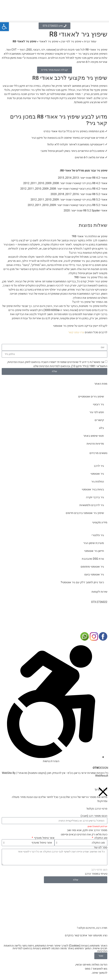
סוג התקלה (100, 838)
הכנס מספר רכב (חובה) (94, 816)
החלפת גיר (98, 482)
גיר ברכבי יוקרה (95, 497)
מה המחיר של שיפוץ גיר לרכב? (90, 302)
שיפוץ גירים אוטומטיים (91, 396)
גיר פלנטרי (98, 535)
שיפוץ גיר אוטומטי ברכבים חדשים (85, 513)
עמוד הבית (90, 41)
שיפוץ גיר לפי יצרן (71, 41)
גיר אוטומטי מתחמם (92, 567)
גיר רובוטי (98, 404)
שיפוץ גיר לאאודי (49, 41)
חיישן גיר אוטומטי (94, 551)
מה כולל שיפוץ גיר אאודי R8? (91, 277)
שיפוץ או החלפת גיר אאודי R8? (90, 236)
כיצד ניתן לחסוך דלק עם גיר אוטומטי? (82, 582)
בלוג (101, 428)
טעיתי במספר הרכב (96, 874)
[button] (54, 22)
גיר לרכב (99, 466)
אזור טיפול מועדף (44, 838)
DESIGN (100, 768)
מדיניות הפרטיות (49, 366)
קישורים (99, 420)
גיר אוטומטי (97, 474)
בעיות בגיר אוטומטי (93, 489)
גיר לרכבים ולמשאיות (92, 505)
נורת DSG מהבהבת (93, 559)
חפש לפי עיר (97, 412)
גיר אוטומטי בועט (94, 574)
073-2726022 (99, 602)
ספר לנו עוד (101, 847)
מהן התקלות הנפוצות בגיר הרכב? (88, 253)
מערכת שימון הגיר (94, 543)
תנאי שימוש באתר (94, 436)
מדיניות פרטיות (95, 444)
